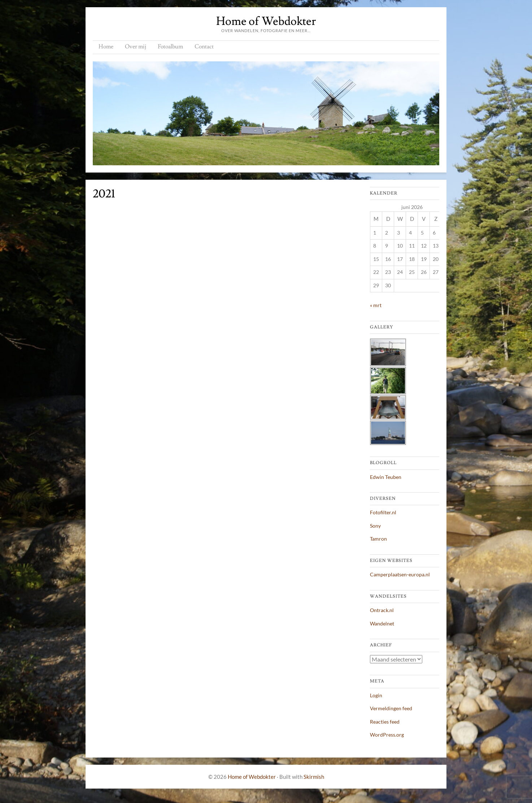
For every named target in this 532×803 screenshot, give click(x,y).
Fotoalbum (170, 47)
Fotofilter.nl (383, 512)
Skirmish (314, 777)
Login (376, 695)
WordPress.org (387, 735)
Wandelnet (382, 623)
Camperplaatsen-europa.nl (400, 574)
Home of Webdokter (266, 21)
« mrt (376, 305)
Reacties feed (385, 722)
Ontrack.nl (382, 610)
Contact (204, 47)
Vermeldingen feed (391, 708)
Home (106, 47)
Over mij (136, 47)
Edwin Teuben (386, 477)
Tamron (378, 539)
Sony (375, 526)
